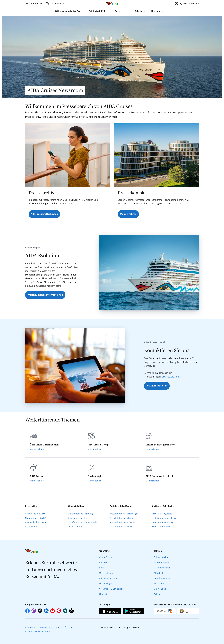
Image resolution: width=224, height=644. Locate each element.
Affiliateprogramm (108, 578)
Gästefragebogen (162, 568)
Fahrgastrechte (161, 557)
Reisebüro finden (162, 578)
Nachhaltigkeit (106, 584)
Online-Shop (160, 589)
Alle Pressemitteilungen (44, 214)
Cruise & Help (106, 557)
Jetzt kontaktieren (157, 386)
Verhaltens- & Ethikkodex (111, 589)
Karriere (103, 562)
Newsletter (104, 594)
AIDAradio (159, 584)
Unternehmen (106, 573)
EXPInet (158, 594)
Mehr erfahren (128, 214)
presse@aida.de (170, 377)
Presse (102, 568)
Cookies (68, 627)
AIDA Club (159, 573)
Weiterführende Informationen (45, 295)
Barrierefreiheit (161, 562)
